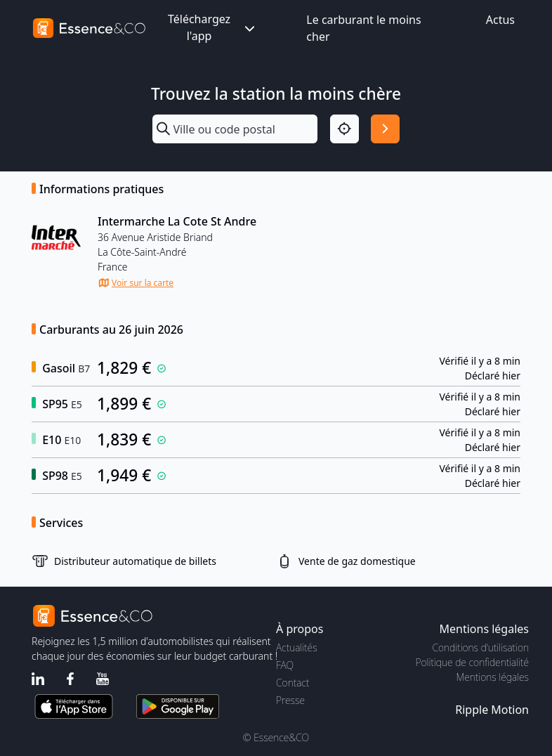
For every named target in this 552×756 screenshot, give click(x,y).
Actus (500, 20)
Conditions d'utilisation (480, 647)
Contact (293, 683)
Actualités (297, 647)
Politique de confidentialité (472, 662)
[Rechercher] (385, 129)
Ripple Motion (492, 710)
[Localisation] (344, 129)
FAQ (285, 665)
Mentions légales (493, 677)
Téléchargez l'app (213, 27)
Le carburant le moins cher (363, 28)
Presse (290, 700)
